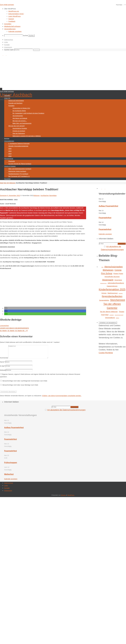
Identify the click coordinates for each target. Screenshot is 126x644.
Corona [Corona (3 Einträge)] (118, 270)
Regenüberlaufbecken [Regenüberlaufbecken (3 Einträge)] (112, 296)
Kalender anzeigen (105, 234)
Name (2, 364)
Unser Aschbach (16, 95)
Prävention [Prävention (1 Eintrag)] (121, 293)
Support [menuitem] (11, 19)
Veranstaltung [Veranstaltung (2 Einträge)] (110, 318)
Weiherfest (9, 477)
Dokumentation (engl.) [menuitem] (16, 14)
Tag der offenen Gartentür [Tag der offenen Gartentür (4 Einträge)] (112, 306)
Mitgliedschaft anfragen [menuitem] (12, 26)
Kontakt (7, 45)
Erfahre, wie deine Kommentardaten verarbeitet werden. (62, 398)
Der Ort (6, 183)
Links (6, 42)
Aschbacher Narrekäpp (48, 195)
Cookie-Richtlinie (106, 353)
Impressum (8, 47)
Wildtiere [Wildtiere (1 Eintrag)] (117, 318)
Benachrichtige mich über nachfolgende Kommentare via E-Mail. (25, 383)
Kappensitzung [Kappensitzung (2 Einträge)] (112, 286)
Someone (3, 195)
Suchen (25, 35)
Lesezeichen (4, 326)
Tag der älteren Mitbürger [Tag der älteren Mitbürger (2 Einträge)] (109, 312)
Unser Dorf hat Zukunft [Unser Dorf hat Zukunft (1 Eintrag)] (119, 315)
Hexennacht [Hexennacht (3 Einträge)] (108, 280)
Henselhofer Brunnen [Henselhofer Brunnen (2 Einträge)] (112, 277)
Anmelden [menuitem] (8, 24)
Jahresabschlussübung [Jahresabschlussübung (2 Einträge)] (116, 283)
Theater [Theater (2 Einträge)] (121, 312)
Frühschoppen (11, 465)
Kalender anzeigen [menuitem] (15, 31)
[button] (6, 308)
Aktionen (12, 183)
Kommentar (4, 360)
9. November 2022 (14, 195)
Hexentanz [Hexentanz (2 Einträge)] (118, 280)
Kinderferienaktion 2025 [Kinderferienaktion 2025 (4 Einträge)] (112, 289)
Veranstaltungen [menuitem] (10, 29)
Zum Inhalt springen (7, 5)
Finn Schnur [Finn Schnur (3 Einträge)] (107, 273)
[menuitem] (65, 9)
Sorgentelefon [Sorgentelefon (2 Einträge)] (104, 300)
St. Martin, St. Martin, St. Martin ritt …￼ (14, 331)
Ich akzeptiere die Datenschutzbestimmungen (66, 412)
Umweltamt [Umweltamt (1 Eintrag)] (112, 315)
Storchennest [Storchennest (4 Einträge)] (118, 300)
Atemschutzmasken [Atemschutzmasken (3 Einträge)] (114, 267)
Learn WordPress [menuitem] (14, 16)
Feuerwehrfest (105, 218)
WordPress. (71, 498)
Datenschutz (9, 40)
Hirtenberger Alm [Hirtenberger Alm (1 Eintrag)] (103, 283)
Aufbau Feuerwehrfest (108, 206)
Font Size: (119, 5)
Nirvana (63, 498)
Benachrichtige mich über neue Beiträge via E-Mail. (20, 387)
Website (3, 373)
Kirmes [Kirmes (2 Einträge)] (104, 293)
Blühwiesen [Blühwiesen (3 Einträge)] (108, 270)
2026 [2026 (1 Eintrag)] (102, 267)
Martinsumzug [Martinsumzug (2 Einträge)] (113, 293)
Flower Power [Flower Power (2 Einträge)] (118, 274)
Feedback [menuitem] (12, 21)
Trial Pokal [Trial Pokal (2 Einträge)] (105, 315)
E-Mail (3, 368)
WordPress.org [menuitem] (14, 11)
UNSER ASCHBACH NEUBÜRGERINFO (14, 328)
